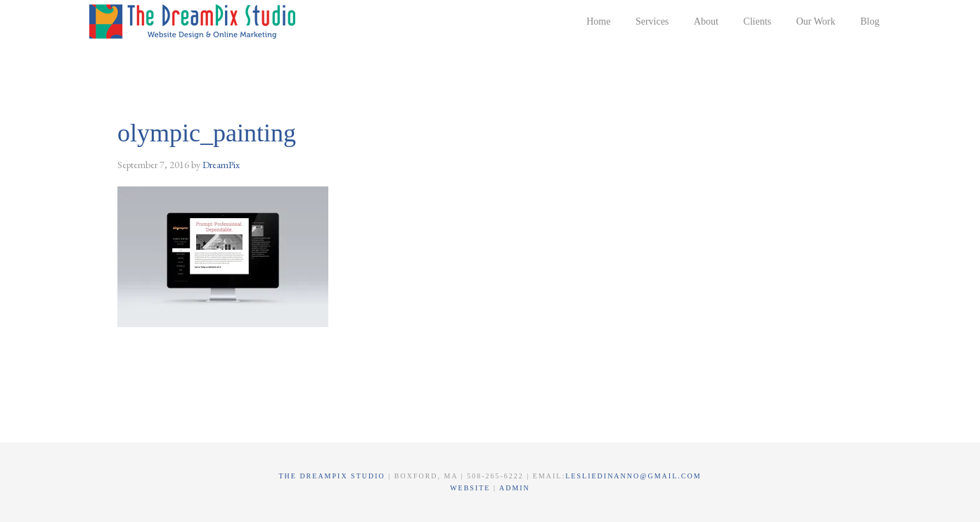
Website (472, 488)
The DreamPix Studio (195, 21)
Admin (515, 488)
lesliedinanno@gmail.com (633, 476)
